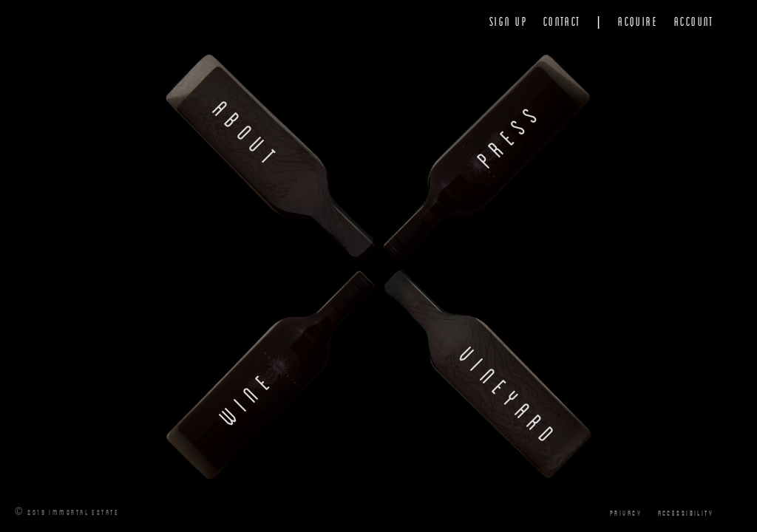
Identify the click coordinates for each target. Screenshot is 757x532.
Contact (562, 21)
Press (509, 134)
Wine (247, 397)
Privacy (626, 512)
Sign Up (508, 21)
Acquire (638, 21)
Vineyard (510, 397)
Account (694, 21)
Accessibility (686, 512)
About (247, 135)
